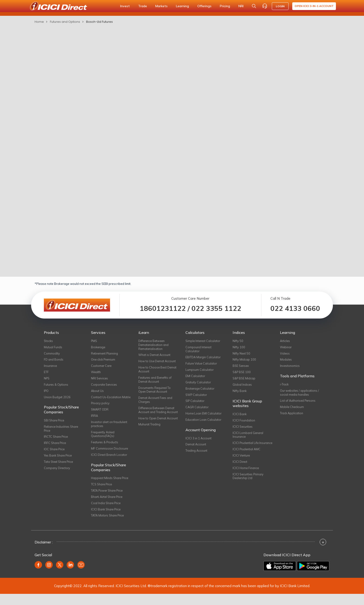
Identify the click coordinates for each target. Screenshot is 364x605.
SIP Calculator (195, 403)
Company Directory (58, 472)
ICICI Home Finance (246, 477)
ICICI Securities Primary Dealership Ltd (249, 485)
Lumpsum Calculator (200, 371)
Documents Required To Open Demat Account (155, 392)
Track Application (292, 416)
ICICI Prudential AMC (247, 457)
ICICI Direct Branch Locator (110, 464)
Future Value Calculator (202, 365)
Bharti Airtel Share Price (108, 507)
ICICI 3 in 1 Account (199, 442)
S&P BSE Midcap (245, 380)
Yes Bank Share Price (59, 460)
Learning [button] (182, 6)
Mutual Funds (53, 347)
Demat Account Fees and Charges (156, 403)
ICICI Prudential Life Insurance (246, 449)
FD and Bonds (54, 360)
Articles (285, 341)
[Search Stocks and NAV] (254, 6)
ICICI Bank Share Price (107, 520)
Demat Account (197, 448)
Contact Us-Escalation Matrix (107, 401)
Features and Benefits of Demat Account (156, 381)
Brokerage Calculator (201, 390)
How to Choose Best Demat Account (158, 371)
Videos (285, 354)
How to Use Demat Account (158, 362)
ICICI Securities (243, 429)
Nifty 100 (239, 347)
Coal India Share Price (107, 513)
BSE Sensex (241, 367)
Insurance (51, 367)
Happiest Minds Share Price (111, 487)
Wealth (96, 373)
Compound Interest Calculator (199, 349)
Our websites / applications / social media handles (300, 394)
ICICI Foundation (244, 423)
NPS (47, 380)
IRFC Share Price (56, 447)
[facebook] (38, 576)
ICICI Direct (240, 470)
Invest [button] (125, 6)
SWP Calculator (197, 397)
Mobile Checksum (292, 409)
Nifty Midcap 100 (244, 360)
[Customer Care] (265, 6)
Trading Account (197, 455)
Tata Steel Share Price (60, 466)
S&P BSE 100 (242, 373)
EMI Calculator (195, 378)
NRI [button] (241, 6)
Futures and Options (65, 22)
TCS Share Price (103, 494)
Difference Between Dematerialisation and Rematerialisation (154, 345)
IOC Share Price (55, 453)
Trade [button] (143, 6)
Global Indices (243, 386)
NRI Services (100, 380)
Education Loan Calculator (204, 423)
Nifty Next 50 (242, 354)
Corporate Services (105, 386)
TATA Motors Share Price (109, 526)
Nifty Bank (240, 393)
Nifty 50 (238, 341)
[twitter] (60, 576)
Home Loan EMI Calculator (204, 416)
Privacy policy (101, 410)
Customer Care (102, 367)
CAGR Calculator (197, 410)
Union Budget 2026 (58, 399)
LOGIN (280, 6)
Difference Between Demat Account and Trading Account (158, 415)
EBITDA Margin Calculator (204, 358)
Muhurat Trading (150, 437)
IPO (46, 393)
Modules (286, 360)
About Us (97, 393)
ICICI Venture (242, 464)
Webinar (286, 347)
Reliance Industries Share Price (62, 431)
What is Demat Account (155, 356)
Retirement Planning (106, 354)
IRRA (95, 423)
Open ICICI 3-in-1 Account (314, 6)
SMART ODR (100, 416)
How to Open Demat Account (153, 428)
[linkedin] (70, 576)
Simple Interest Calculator (204, 341)
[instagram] (49, 576)
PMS (94, 341)
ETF (46, 373)
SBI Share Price (55, 423)
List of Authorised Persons (299, 403)
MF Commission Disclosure (110, 457)
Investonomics (290, 367)
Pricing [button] (225, 6)
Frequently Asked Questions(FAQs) (104, 442)
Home (39, 22)
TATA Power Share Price (109, 500)
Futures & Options (56, 386)
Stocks (49, 341)
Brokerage (99, 347)
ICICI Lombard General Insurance (249, 438)
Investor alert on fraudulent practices (110, 431)
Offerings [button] (204, 6)
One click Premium (104, 360)
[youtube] (81, 576)
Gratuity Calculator (199, 384)
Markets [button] (161, 6)
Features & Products (105, 451)
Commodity (52, 354)
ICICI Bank (240, 416)
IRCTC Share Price (57, 440)
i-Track (285, 385)
